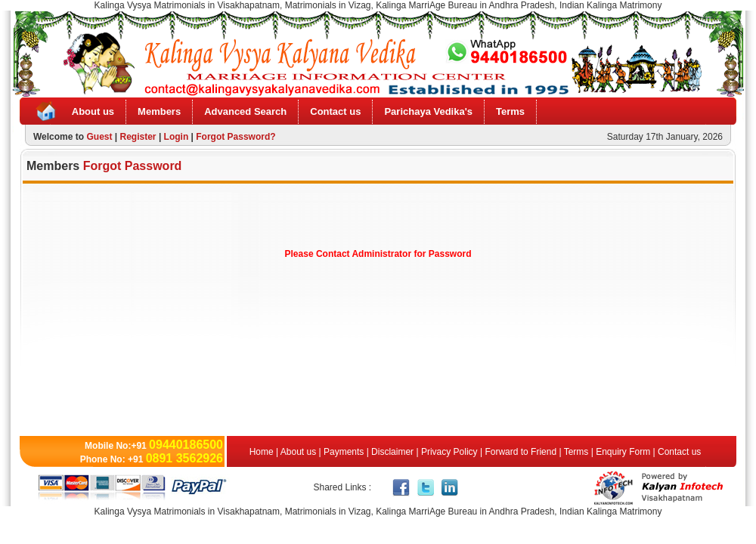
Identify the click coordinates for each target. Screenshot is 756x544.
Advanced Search (245, 111)
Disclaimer (392, 452)
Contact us (335, 111)
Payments (344, 452)
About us (93, 111)
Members (159, 111)
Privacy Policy (449, 452)
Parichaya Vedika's (428, 111)
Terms (510, 111)
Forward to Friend (521, 452)
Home (263, 452)
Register (138, 137)
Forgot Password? (235, 137)
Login (177, 137)
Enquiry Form (623, 452)
